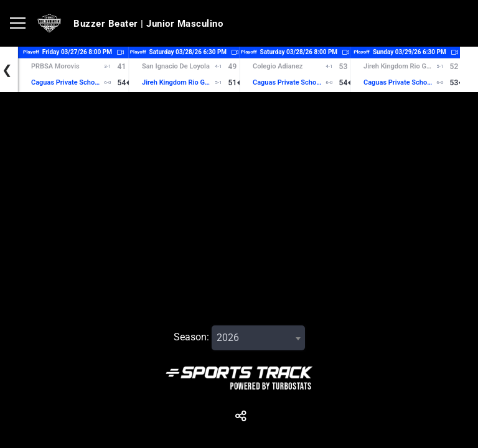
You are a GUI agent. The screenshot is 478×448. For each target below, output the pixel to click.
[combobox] (258, 338)
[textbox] (258, 338)
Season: (191, 338)
